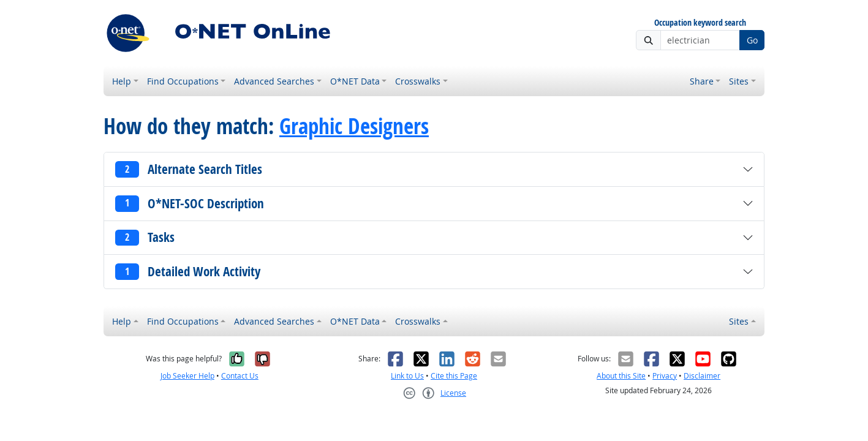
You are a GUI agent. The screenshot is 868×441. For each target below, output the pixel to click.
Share (702, 81)
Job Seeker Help (187, 376)
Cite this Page (454, 376)
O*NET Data (355, 81)
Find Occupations (183, 81)
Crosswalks (418, 81)
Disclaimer (702, 376)
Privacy (665, 376)
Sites (739, 81)
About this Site (621, 376)
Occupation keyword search (700, 23)
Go (752, 40)
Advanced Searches (274, 81)
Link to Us (407, 376)
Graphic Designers (354, 126)
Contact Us (240, 376)
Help (122, 81)
